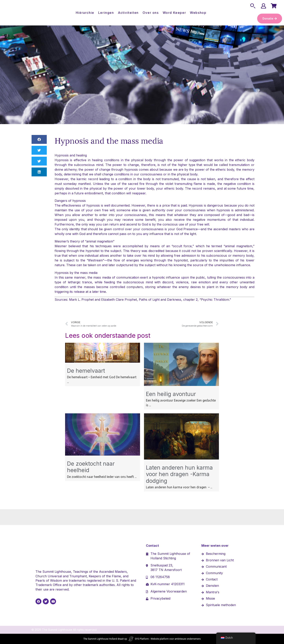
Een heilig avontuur (171, 394)
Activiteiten (128, 13)
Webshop (198, 13)
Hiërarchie (85, 13)
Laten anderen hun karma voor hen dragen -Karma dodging (179, 474)
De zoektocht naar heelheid (91, 467)
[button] (39, 139)
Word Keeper (174, 13)
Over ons (151, 13)
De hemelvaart (86, 371)
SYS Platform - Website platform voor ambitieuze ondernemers (168, 639)
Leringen (106, 13)
